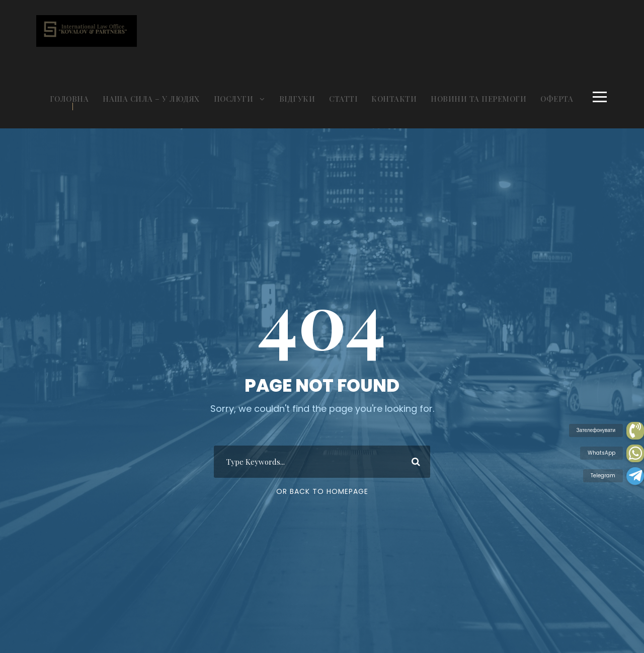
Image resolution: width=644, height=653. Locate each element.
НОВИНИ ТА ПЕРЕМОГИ (478, 99)
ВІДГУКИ (297, 99)
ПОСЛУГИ (234, 99)
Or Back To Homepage (322, 491)
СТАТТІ (343, 99)
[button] (635, 476)
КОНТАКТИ (394, 99)
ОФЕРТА (557, 99)
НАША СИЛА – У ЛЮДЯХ (151, 99)
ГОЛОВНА (69, 99)
